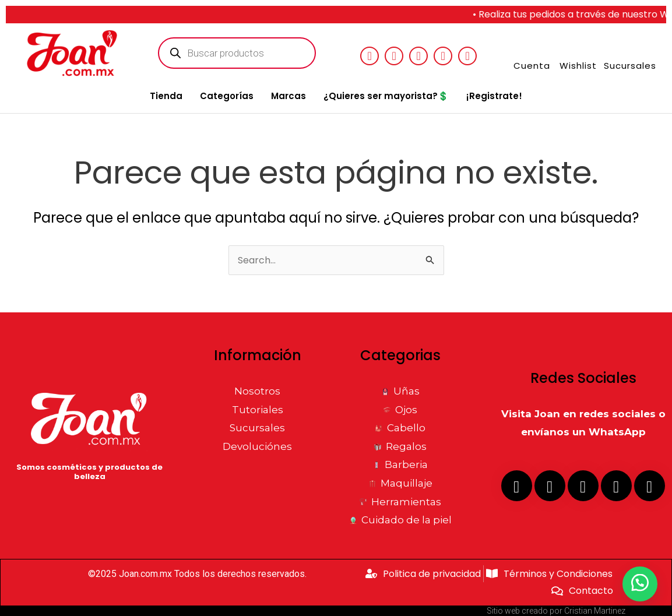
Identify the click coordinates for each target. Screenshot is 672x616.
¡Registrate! (494, 96)
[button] (640, 584)
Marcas (288, 96)
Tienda (166, 96)
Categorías (227, 96)
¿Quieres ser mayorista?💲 (386, 96)
